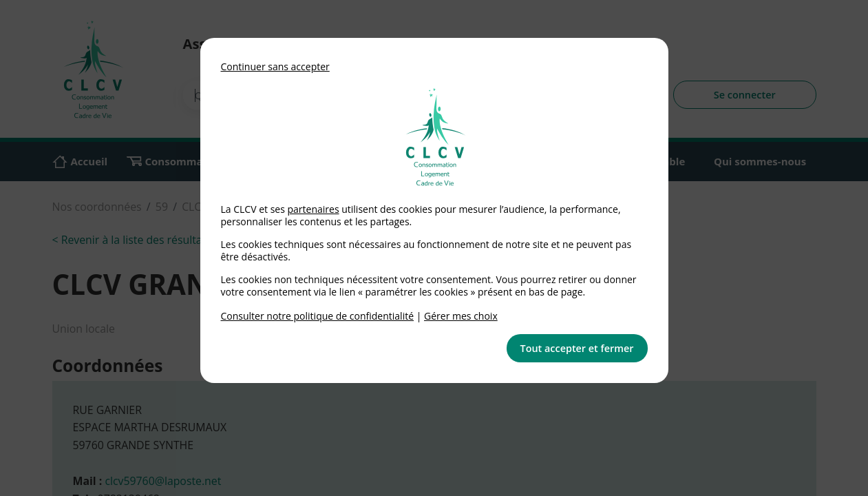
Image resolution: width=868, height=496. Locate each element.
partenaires (313, 209)
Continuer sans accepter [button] (275, 66)
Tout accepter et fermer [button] (577, 348)
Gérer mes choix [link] (461, 316)
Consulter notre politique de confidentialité (318, 316)
